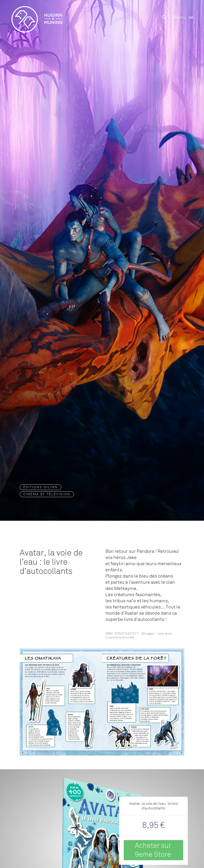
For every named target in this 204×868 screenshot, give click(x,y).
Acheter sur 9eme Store (153, 850)
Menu (184, 18)
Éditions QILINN (40, 487)
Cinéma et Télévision (47, 494)
